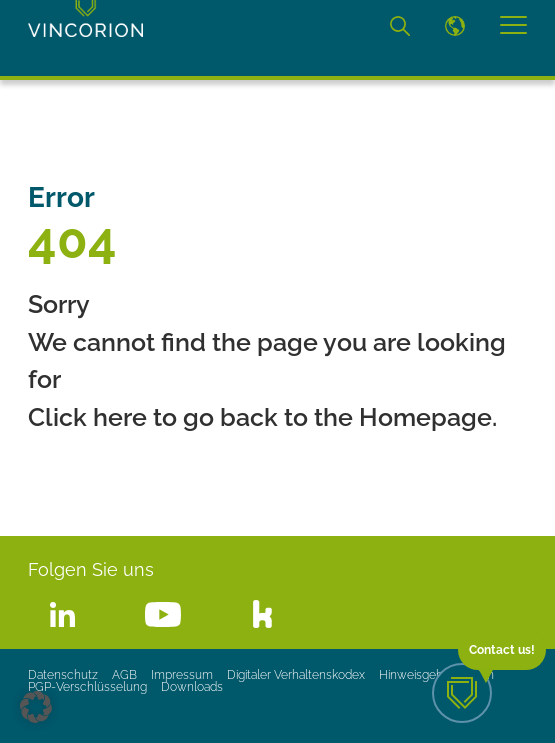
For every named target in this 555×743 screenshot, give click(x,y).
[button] (36, 707)
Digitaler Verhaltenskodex (296, 675)
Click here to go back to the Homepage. (262, 417)
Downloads (192, 687)
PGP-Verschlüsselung (87, 687)
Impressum (182, 675)
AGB (124, 675)
